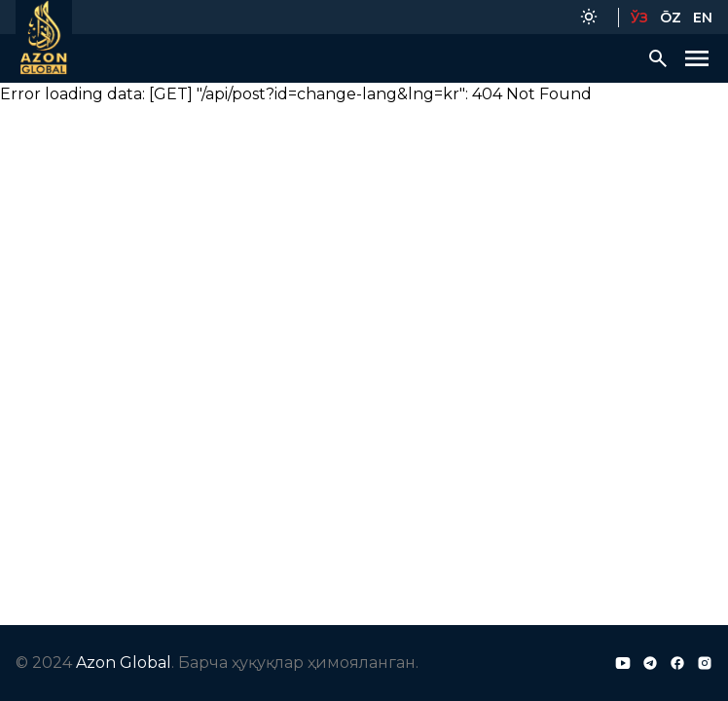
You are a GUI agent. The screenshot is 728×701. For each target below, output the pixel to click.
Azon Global (124, 663)
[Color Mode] (589, 17)
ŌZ (671, 18)
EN (703, 18)
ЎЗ (639, 18)
